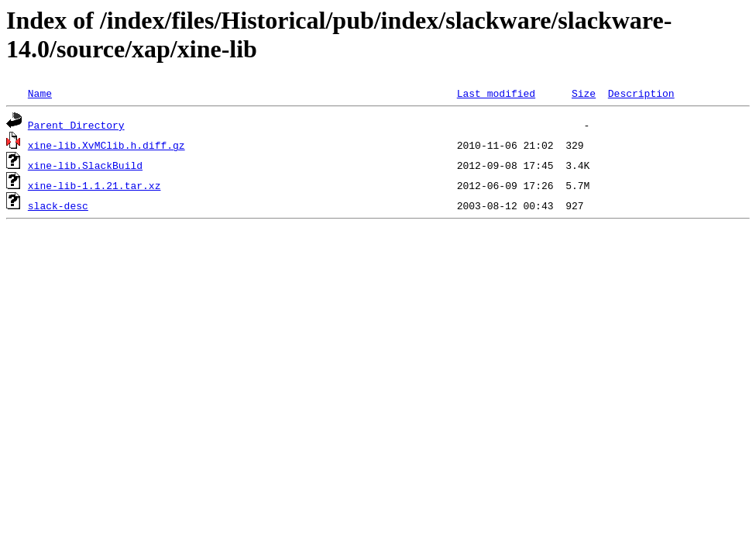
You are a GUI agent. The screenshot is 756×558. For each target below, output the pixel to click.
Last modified (496, 93)
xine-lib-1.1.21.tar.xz (94, 185)
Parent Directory (76, 125)
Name (40, 93)
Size (584, 93)
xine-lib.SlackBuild (85, 165)
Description (641, 93)
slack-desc (58, 205)
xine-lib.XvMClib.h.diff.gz (107, 145)
